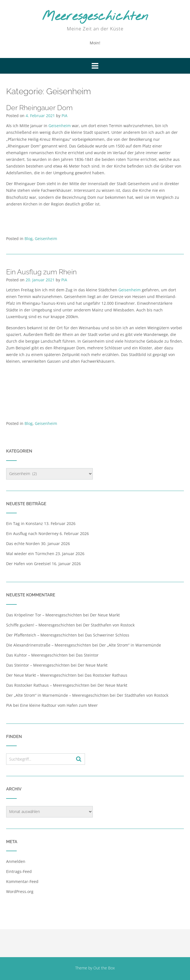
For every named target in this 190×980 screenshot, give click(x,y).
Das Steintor (87, 655)
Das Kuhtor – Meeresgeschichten (37, 655)
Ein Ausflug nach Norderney (32, 533)
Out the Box (104, 968)
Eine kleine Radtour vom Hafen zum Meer (59, 705)
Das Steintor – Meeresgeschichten (38, 665)
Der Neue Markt (105, 615)
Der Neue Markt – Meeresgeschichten (41, 675)
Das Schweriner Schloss (107, 635)
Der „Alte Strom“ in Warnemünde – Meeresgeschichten (57, 695)
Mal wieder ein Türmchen (30, 554)
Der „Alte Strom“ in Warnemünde (130, 645)
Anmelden (16, 861)
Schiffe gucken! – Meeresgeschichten (41, 625)
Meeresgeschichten (95, 17)
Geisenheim (60, 126)
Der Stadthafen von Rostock (109, 625)
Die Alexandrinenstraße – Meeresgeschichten (49, 645)
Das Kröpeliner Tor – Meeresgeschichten (44, 615)
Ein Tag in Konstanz (25, 523)
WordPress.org (20, 891)
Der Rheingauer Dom (39, 108)
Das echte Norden (23, 544)
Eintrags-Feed (19, 871)
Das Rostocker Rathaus (106, 675)
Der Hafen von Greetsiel (28, 564)
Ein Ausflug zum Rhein (41, 272)
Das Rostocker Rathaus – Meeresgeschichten (48, 685)
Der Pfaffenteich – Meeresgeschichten (42, 635)
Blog (29, 239)
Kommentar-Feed (22, 881)
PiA (64, 116)
